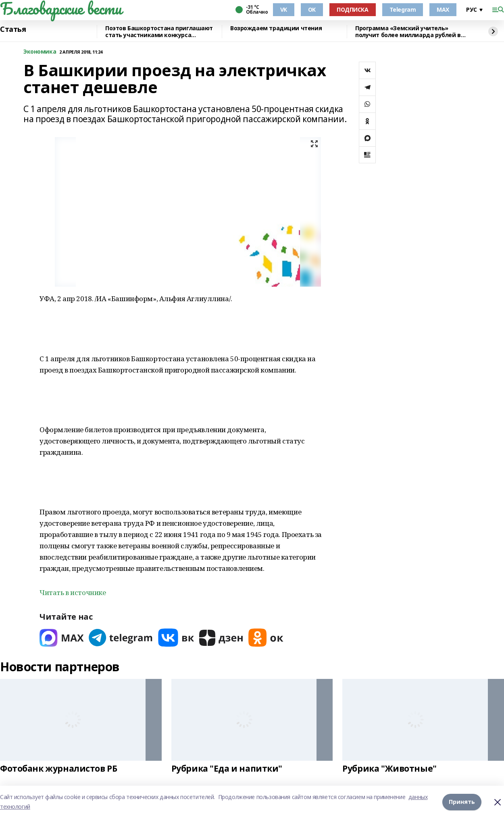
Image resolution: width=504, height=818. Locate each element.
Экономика (40, 52)
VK (284, 9)
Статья (13, 29)
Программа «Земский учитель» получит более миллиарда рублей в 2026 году (408, 32)
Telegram (403, 9)
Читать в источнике (73, 592)
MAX (443, 9)
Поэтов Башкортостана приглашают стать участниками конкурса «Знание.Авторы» (159, 32)
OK (312, 9)
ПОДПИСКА (353, 9)
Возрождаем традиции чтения (276, 28)
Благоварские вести (61, 8)
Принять (462, 802)
